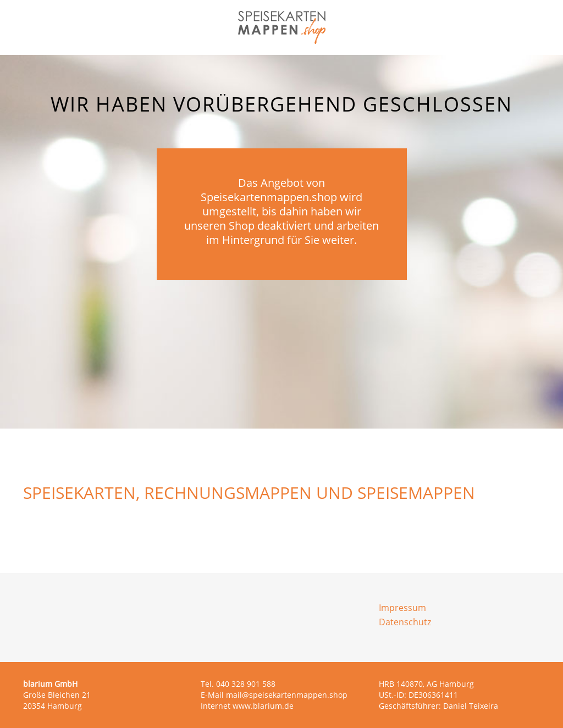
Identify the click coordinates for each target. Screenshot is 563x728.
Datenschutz (405, 622)
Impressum (402, 608)
